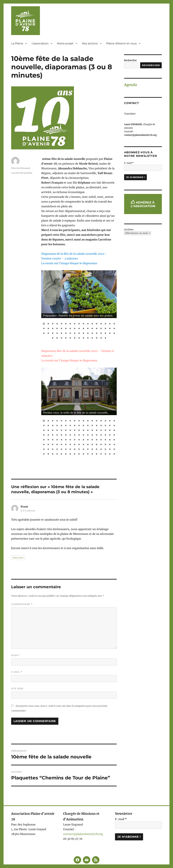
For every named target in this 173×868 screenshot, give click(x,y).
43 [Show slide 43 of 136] (79, 431)
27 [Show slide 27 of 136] (83, 426)
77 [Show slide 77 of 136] (79, 440)
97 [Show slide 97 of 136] (92, 445)
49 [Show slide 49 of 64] (105, 333)
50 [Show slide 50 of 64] (110, 333)
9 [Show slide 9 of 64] (79, 324)
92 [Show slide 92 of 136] (70, 445)
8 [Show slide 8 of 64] (75, 324)
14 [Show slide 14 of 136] (101, 421)
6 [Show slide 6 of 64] (66, 324)
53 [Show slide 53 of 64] (57, 338)
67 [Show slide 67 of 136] (110, 435)
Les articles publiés (22, 173)
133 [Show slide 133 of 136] (101, 454)
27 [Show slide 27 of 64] (83, 329)
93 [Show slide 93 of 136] (75, 445)
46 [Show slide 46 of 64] (92, 333)
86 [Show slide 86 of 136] (44, 445)
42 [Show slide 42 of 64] (75, 333)
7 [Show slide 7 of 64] (70, 324)
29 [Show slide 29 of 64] (92, 329)
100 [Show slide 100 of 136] (105, 445)
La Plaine (17, 43)
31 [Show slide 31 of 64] (101, 329)
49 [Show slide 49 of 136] (105, 431)
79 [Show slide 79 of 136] (88, 440)
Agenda (130, 85)
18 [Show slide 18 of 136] (44, 426)
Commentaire (22, 604)
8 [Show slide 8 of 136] (75, 421)
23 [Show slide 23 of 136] (66, 426)
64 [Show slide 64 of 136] (97, 435)
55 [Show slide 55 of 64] (66, 338)
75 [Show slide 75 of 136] (70, 440)
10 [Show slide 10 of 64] (83, 324)
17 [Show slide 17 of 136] (114, 421)
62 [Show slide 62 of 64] (97, 338)
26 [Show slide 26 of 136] (79, 426)
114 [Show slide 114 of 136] (92, 449)
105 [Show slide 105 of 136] (53, 449)
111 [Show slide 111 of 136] (79, 449)
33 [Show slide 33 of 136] (110, 426)
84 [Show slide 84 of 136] (110, 440)
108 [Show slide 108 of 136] (66, 449)
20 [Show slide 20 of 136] (53, 426)
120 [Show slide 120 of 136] (44, 454)
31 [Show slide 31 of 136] (101, 426)
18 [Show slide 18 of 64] (44, 329)
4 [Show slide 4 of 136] (57, 421)
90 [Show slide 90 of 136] (61, 445)
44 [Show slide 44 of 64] (83, 333)
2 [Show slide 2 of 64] (48, 324)
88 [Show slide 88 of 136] (53, 445)
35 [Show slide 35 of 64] (44, 333)
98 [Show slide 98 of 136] (97, 445)
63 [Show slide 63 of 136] (92, 435)
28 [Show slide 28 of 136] (88, 426)
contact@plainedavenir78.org (83, 834)
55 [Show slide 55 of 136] (57, 435)
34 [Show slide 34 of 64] (114, 329)
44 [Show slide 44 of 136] (83, 431)
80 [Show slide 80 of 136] (92, 440)
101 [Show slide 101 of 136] (110, 445)
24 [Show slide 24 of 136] (70, 426)
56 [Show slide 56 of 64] (70, 338)
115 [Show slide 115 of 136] (97, 449)
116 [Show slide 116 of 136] (101, 449)
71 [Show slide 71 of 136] (53, 440)
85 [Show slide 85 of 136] (114, 440)
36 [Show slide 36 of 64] (48, 333)
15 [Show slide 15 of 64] (105, 324)
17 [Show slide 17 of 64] (114, 324)
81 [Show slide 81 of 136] (97, 440)
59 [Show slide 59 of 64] (83, 338)
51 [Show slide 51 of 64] (114, 333)
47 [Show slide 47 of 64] (97, 333)
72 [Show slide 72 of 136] (57, 440)
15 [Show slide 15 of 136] (105, 421)
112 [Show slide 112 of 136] (83, 449)
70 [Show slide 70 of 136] (48, 440)
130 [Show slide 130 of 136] (88, 454)
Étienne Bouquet (21, 168)
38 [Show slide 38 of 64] (57, 333)
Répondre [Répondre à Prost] (18, 558)
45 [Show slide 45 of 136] (88, 431)
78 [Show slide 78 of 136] (83, 440)
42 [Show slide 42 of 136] (75, 431)
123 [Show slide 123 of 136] (57, 454)
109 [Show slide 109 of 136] (70, 449)
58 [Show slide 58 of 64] (79, 338)
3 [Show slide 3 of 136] (53, 421)
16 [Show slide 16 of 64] (110, 324)
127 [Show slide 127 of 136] (75, 454)
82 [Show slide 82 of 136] (101, 440)
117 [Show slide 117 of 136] (105, 449)
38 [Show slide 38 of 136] (57, 431)
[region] (79, 307)
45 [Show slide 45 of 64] (88, 333)
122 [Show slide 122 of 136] (53, 454)
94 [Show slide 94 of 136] (79, 445)
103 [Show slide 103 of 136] (44, 449)
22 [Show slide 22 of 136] (61, 426)
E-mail (17, 672)
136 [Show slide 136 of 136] (114, 454)
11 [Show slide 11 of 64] (88, 324)
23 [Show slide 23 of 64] (66, 329)
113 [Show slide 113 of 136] (88, 449)
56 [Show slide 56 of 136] (61, 435)
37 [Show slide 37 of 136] (53, 431)
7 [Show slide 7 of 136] (70, 421)
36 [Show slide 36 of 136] (48, 431)
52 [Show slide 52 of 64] (53, 338)
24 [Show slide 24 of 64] (70, 329)
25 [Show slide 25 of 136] (75, 426)
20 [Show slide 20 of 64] (53, 329)
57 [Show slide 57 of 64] (75, 338)
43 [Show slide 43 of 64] (79, 333)
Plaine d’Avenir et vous (121, 43)
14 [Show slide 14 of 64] (101, 324)
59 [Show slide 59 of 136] (75, 435)
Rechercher (130, 60)
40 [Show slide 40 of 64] (66, 333)
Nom (15, 655)
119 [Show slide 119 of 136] (114, 449)
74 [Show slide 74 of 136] (66, 440)
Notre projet (65, 43)
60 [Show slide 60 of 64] (88, 338)
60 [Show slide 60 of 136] (79, 435)
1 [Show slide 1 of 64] (44, 324)
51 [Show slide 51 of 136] (114, 431)
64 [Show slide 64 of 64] (105, 338)
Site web (17, 688)
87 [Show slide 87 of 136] (48, 445)
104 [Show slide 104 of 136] (48, 449)
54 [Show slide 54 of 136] (53, 435)
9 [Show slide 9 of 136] (79, 421)
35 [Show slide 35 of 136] (44, 431)
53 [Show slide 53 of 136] (48, 435)
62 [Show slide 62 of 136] (88, 435)
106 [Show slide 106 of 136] (57, 449)
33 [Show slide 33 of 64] (110, 329)
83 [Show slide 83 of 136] (105, 440)
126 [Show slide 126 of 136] (70, 454)
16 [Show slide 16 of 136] (110, 421)
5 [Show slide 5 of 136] (61, 421)
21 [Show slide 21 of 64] (57, 329)
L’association (40, 43)
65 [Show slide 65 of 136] (101, 435)
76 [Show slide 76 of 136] (75, 440)
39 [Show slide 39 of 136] (61, 431)
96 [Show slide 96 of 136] (88, 445)
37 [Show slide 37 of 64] (53, 333)
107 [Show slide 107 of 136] (61, 449)
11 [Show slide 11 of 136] (88, 421)
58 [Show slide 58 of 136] (70, 435)
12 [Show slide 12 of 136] (92, 421)
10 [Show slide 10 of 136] (83, 421)
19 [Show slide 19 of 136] (48, 426)
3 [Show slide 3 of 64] (53, 324)
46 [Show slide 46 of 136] (92, 431)
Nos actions (90, 43)
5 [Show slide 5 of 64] (61, 324)
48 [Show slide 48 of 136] (101, 431)
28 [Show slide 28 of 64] (88, 329)
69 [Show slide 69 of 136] (44, 440)
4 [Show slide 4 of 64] (57, 324)
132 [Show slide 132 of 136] (97, 454)
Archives (129, 230)
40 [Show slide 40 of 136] (66, 431)
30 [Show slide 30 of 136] (97, 426)
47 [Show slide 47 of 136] (97, 431)
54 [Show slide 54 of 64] (61, 338)
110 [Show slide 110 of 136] (75, 449)
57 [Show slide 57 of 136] (66, 435)
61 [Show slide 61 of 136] (83, 435)
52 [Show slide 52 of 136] (44, 435)
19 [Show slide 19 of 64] (48, 329)
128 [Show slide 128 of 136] (79, 454)
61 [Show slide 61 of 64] (92, 338)
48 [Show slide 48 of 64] (101, 333)
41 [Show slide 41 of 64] (70, 333)
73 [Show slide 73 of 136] (61, 440)
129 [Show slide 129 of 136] (83, 454)
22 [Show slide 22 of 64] (61, 329)
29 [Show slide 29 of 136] (92, 426)
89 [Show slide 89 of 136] (57, 445)
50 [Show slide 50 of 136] (110, 431)
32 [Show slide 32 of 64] (105, 329)
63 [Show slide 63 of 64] (101, 338)
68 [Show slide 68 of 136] (114, 435)
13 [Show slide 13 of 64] (97, 324)
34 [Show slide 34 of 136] (114, 426)
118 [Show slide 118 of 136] (110, 449)
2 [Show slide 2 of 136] (48, 421)
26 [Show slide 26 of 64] (79, 329)
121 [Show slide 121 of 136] (48, 454)
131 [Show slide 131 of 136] (92, 454)
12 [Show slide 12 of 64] (92, 324)
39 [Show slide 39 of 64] (61, 333)
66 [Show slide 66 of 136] (105, 435)
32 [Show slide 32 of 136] (105, 426)
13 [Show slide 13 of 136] (97, 421)
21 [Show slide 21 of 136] (57, 426)
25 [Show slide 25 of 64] (75, 329)
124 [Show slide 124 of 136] (61, 454)
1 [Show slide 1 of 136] (44, 421)
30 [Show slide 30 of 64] (97, 329)
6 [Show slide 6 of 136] (66, 421)
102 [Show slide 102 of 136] (114, 445)
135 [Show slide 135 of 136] (110, 454)
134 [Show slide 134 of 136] (105, 454)
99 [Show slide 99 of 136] (101, 445)
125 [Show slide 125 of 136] (66, 454)
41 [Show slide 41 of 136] (70, 431)
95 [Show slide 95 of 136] (83, 445)
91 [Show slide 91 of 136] (66, 445)
